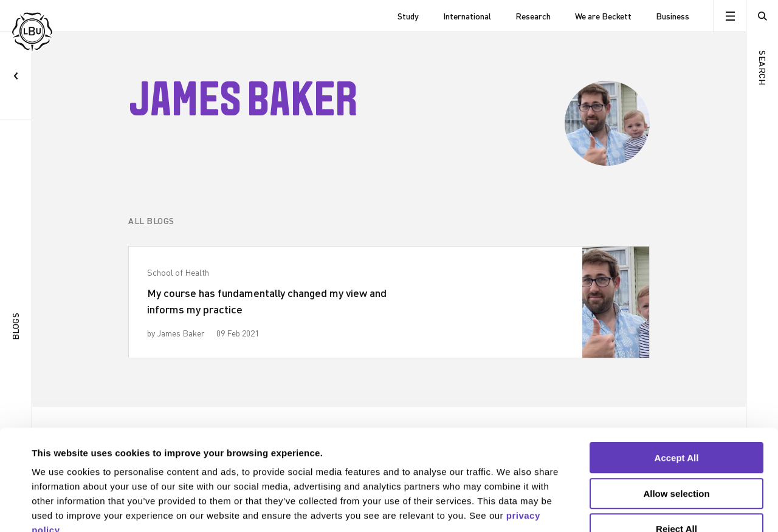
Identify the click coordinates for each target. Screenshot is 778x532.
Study (408, 16)
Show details (510, 508)
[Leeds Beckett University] (71, 16)
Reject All (676, 455)
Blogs (15, 326)
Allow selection (676, 419)
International (467, 16)
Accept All (677, 384)
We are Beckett (603, 16)
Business (673, 16)
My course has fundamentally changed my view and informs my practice (267, 301)
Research (533, 16)
